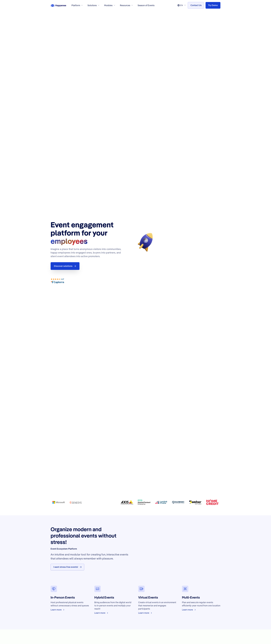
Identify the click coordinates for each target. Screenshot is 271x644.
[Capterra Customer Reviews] (57, 281)
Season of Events (146, 5)
